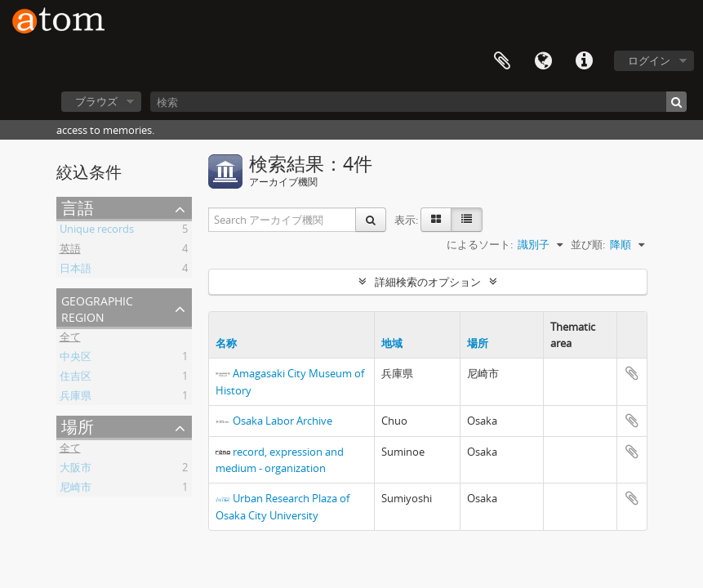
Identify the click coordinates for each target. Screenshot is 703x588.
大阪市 (76, 470)
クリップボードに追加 (632, 373)
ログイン (649, 60)
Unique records (97, 231)
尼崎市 (76, 489)
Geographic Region (97, 307)
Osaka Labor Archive (283, 421)
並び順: (588, 244)
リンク (584, 61)
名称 (226, 343)
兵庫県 (76, 398)
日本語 (76, 270)
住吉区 (76, 378)
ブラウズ (96, 101)
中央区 (76, 359)
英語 (70, 251)
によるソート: (480, 244)
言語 (543, 61)
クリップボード (502, 61)
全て (70, 339)
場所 (78, 427)
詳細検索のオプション (428, 282)
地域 (392, 343)
